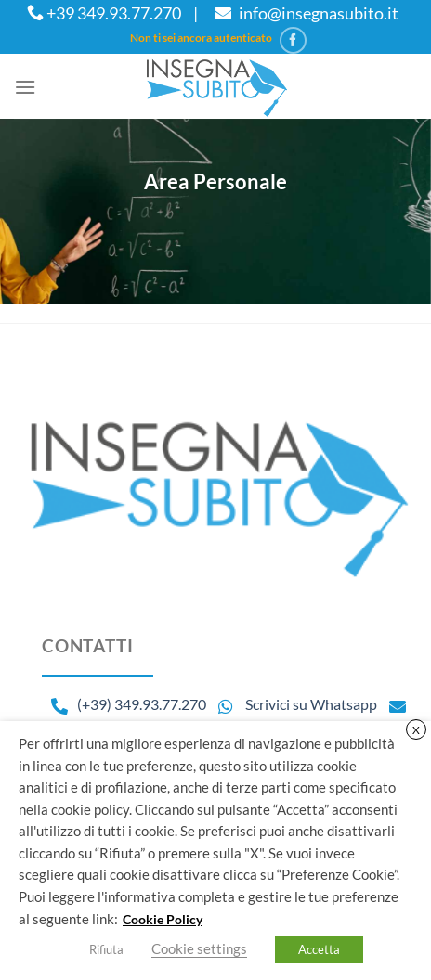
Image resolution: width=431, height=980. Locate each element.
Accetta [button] (319, 949)
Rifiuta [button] (106, 949)
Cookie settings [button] (199, 949)
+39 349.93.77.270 (104, 13)
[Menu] (25, 87)
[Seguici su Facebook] (293, 40)
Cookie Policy (163, 919)
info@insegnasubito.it (304, 13)
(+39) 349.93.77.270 (142, 704)
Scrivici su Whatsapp (293, 704)
